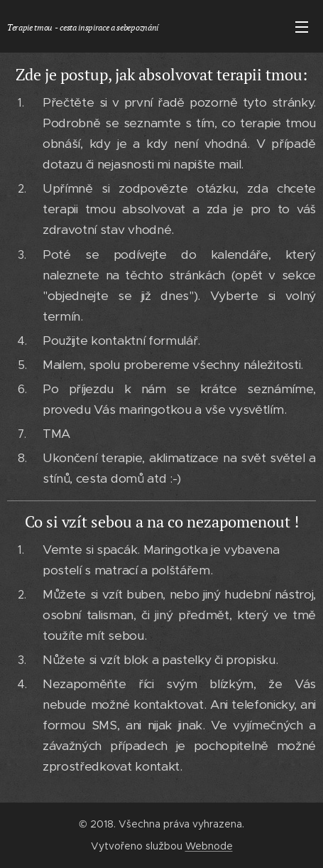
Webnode (209, 846)
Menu (302, 27)
